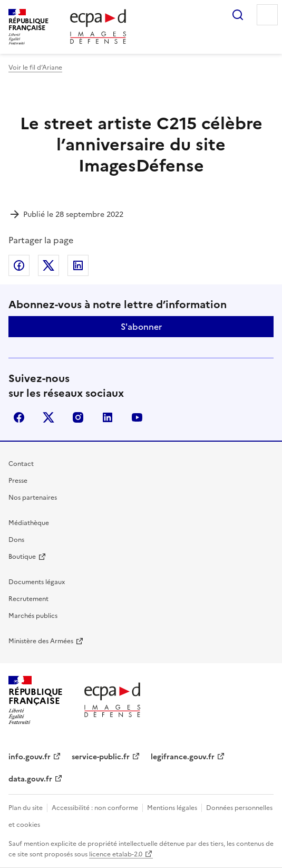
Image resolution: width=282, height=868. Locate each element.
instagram (78, 417)
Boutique (22, 557)
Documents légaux (37, 582)
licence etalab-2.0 (116, 854)
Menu (267, 15)
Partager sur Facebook (19, 265)
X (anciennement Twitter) (48, 417)
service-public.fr (101, 757)
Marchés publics (33, 616)
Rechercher (238, 15)
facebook (19, 417)
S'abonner (141, 327)
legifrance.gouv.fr (183, 757)
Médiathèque (29, 523)
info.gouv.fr (30, 757)
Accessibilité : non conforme (95, 808)
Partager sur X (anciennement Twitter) (48, 265)
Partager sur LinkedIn (78, 265)
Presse (18, 481)
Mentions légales (172, 808)
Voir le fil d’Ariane (35, 68)
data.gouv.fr (30, 779)
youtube (137, 417)
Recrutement (28, 599)
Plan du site (26, 808)
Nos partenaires (33, 498)
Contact (21, 464)
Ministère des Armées (41, 641)
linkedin (108, 417)
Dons (16, 540)
